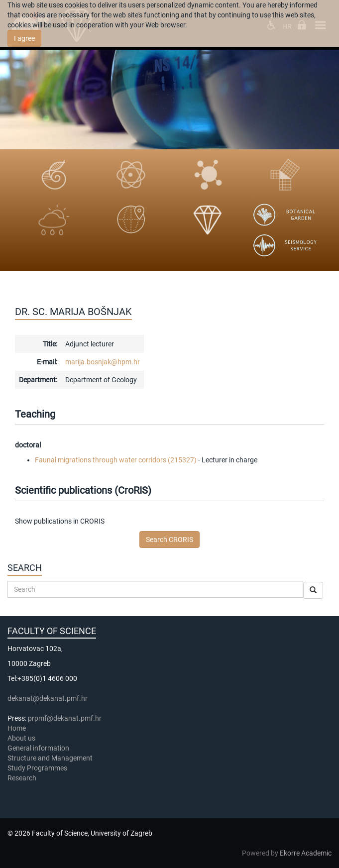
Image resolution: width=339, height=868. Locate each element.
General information (38, 748)
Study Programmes (37, 768)
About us (22, 738)
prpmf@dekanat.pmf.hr (65, 718)
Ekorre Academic (306, 853)
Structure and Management (50, 758)
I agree (24, 38)
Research (23, 778)
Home (17, 728)
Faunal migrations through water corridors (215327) (116, 460)
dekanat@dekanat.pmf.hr (48, 698)
